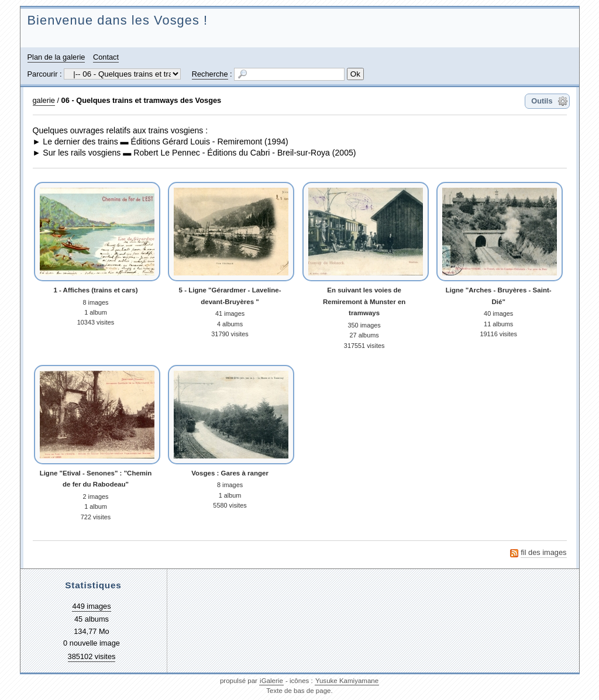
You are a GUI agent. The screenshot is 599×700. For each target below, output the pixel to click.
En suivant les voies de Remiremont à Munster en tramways (364, 301)
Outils (542, 101)
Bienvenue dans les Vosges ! (118, 20)
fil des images (543, 552)
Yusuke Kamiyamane (347, 681)
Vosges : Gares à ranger (230, 473)
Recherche (210, 74)
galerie (44, 100)
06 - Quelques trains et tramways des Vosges (142, 100)
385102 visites (92, 656)
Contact (106, 57)
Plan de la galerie (56, 57)
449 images (91, 606)
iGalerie (271, 681)
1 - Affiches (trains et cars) (95, 290)
